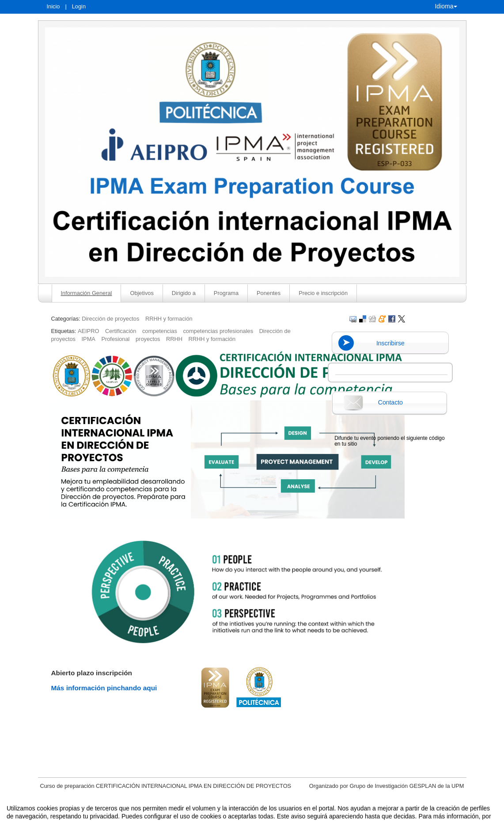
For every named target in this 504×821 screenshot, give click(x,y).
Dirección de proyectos (110, 319)
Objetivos (142, 293)
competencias (160, 331)
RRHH (174, 339)
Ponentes (269, 293)
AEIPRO (88, 331)
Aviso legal (160, 813)
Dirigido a (184, 293)
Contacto (390, 402)
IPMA (89, 339)
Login (79, 6)
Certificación (121, 331)
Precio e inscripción (323, 293)
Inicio (53, 6)
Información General (87, 293)
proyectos (148, 339)
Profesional (115, 339)
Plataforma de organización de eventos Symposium (256, 813)
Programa (226, 293)
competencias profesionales (218, 331)
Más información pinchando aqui (104, 688)
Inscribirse (390, 343)
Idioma (446, 6)
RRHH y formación (169, 319)
